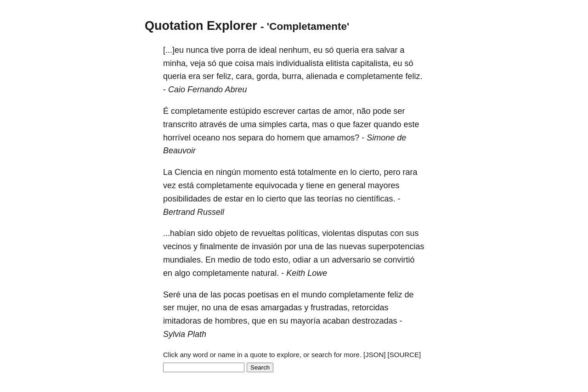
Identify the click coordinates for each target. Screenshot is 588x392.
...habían (179, 233)
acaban (336, 321)
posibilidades (187, 199)
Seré (172, 295)
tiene (315, 185)
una (305, 246)
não (363, 111)
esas (249, 308)
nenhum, (295, 50)
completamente (375, 76)
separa (251, 138)
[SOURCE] (404, 355)
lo (353, 172)
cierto (276, 199)
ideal (268, 50)
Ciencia (188, 172)
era (367, 50)
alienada (322, 76)
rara (410, 172)
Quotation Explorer (201, 26)
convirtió (399, 260)
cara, (245, 76)
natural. (265, 273)
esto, (281, 260)
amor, (344, 111)
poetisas (263, 295)
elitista (337, 63)
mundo (314, 295)
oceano (206, 138)
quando (387, 124)
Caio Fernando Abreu (207, 90)
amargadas (281, 308)
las (309, 199)
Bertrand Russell (194, 212)
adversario (351, 260)
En (210, 260)
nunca (197, 50)
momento (260, 172)
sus (413, 233)
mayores (383, 185)
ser (208, 76)
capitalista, (371, 63)
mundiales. (183, 260)
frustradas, (330, 308)
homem (291, 138)
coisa (244, 63)
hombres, (232, 321)
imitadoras (182, 321)
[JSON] (374, 355)
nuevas (352, 246)
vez (170, 185)
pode (382, 111)
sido (205, 233)
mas (320, 124)
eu (318, 50)
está (288, 172)
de (252, 50)
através (213, 124)
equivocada (276, 185)
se (377, 260)
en (209, 172)
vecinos (177, 246)
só (329, 50)
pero (392, 172)
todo (262, 260)
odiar (302, 260)
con (397, 233)
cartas (308, 111)
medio (229, 260)
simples (273, 124)
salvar (387, 50)
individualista (300, 63)
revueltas (268, 233)
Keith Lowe (307, 273)
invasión (267, 246)
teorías (330, 199)
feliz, (225, 76)
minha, (175, 63)
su (284, 321)
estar (234, 199)
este (411, 124)
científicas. (376, 199)
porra (236, 50)
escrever (279, 111)
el (295, 295)
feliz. (414, 76)
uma (248, 124)
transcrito (180, 124)
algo (182, 273)
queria (347, 50)
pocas (234, 295)
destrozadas (374, 321)
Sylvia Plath (185, 334)
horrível (177, 138)
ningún (228, 172)
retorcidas (370, 308)
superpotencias (396, 246)
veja (198, 63)
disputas (372, 233)
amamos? (341, 138)
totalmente (317, 172)
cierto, (370, 172)
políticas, (303, 233)
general (351, 185)
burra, (293, 76)
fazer (362, 124)
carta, (299, 124)
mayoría (305, 321)
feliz (395, 295)
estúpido (245, 111)
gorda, (268, 76)
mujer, (188, 308)
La (168, 172)
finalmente (219, 246)
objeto (226, 233)
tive (217, 50)
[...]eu (173, 50)
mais (265, 63)
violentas (338, 233)
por (290, 246)
